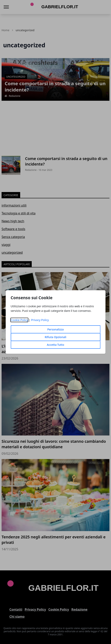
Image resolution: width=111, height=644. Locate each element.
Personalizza (56, 329)
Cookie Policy (19, 320)
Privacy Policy (40, 320)
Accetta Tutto (55, 345)
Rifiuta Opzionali (55, 337)
